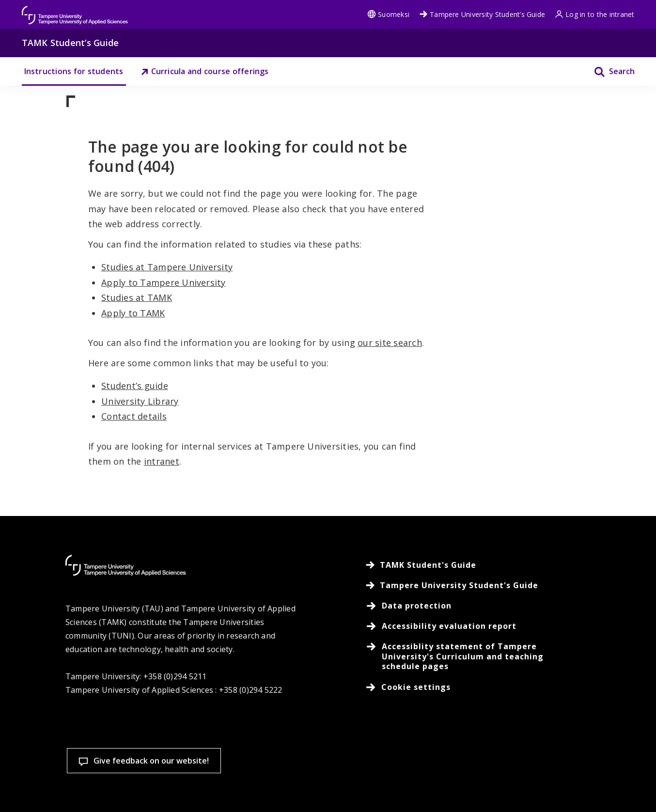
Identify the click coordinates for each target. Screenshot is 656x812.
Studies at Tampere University (167, 267)
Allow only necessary (580, 751)
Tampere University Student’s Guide (482, 14)
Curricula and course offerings (205, 71)
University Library (140, 401)
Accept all (453, 751)
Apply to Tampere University (163, 282)
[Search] (608, 71)
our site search (390, 343)
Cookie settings (326, 751)
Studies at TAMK (137, 297)
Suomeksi (388, 14)
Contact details (134, 416)
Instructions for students (74, 71)
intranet (162, 461)
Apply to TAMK (133, 313)
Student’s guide (135, 386)
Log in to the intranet (594, 14)
